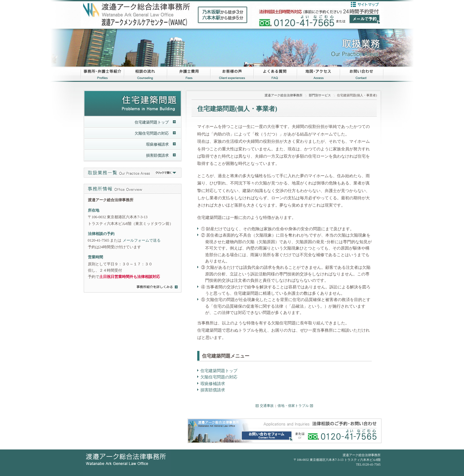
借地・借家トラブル (293, 406)
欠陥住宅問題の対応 (219, 377)
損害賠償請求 (213, 390)
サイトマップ (365, 4)
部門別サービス (320, 95)
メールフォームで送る (142, 240)
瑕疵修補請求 (213, 384)
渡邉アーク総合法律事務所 (284, 95)
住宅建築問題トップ (219, 371)
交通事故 (267, 406)
